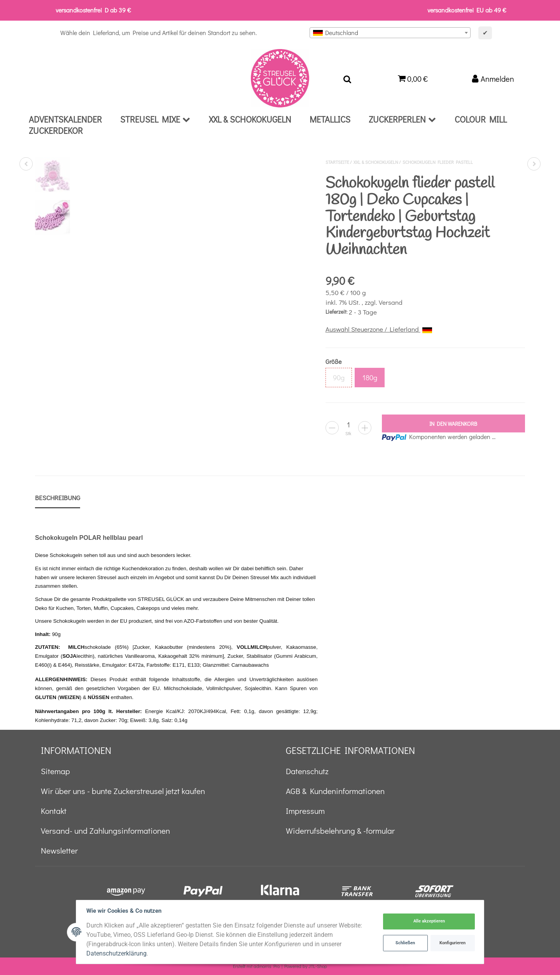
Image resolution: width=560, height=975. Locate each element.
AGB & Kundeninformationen (335, 791)
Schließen (405, 943)
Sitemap (55, 771)
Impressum (305, 811)
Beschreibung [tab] (58, 498)
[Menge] (348, 425)
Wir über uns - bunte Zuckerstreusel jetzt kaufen (123, 791)
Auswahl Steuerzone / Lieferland (379, 329)
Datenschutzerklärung (117, 953)
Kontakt (54, 811)
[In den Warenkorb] (453, 423)
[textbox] (390, 33)
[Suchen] (347, 78)
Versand (391, 302)
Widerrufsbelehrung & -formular (340, 831)
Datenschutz (307, 771)
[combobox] (390, 33)
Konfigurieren (452, 943)
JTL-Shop (318, 966)
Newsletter (59, 850)
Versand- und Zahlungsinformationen (105, 831)
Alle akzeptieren (428, 921)
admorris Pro (267, 966)
